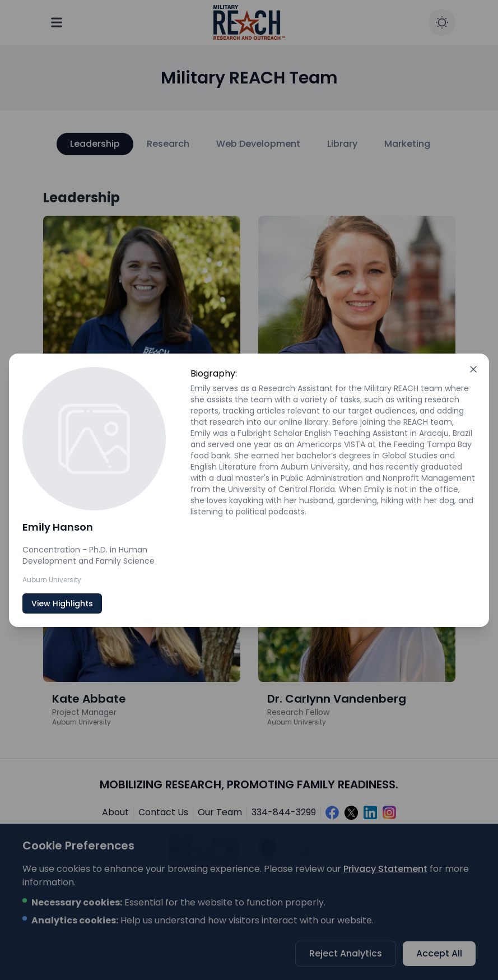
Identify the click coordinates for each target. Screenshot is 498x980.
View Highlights (62, 603)
